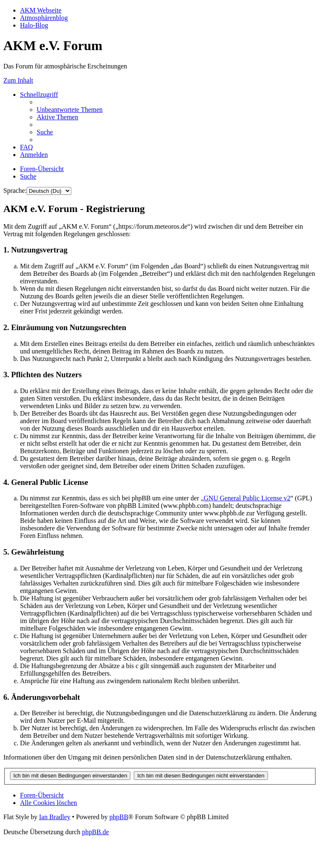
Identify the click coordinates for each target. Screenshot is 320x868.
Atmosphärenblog (44, 18)
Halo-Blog (34, 25)
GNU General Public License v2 (247, 498)
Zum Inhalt (18, 80)
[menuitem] (70, 110)
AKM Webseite (41, 10)
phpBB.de (95, 832)
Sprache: (15, 191)
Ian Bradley (55, 817)
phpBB (119, 817)
